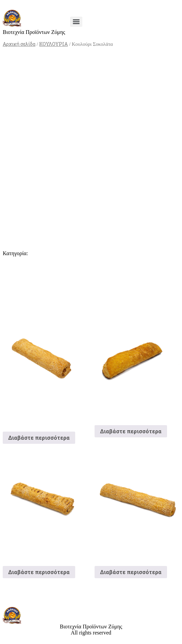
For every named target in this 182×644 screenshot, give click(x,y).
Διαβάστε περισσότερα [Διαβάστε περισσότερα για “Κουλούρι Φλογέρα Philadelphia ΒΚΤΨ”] (39, 438)
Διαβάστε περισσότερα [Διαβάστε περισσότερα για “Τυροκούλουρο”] (131, 572)
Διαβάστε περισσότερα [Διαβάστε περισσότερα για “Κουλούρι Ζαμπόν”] (39, 572)
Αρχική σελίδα (19, 44)
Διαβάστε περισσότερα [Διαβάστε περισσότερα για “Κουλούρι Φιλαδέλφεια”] (131, 431)
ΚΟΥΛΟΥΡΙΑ (53, 44)
